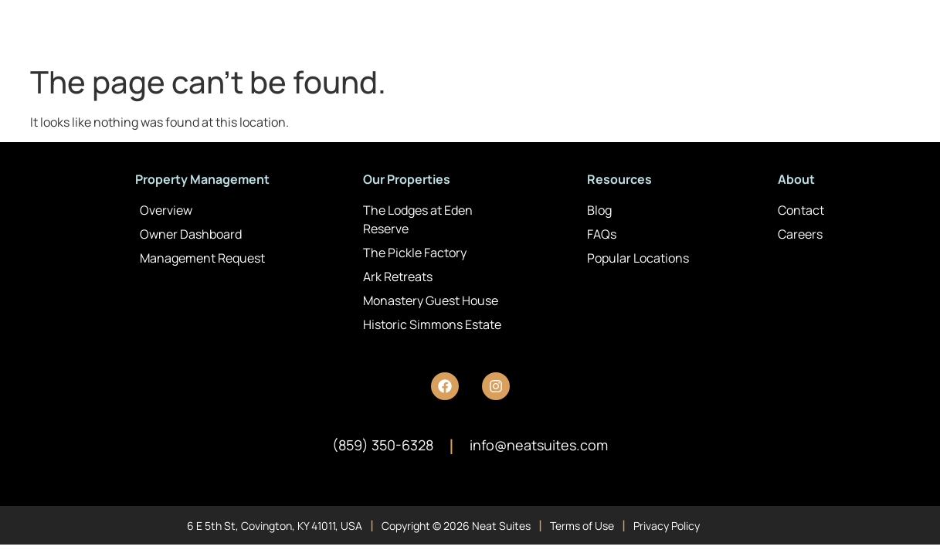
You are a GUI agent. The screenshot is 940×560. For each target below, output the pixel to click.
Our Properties (407, 179)
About (796, 179)
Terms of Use (582, 526)
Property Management (202, 179)
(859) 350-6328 (383, 445)
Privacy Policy (667, 526)
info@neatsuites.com (539, 445)
